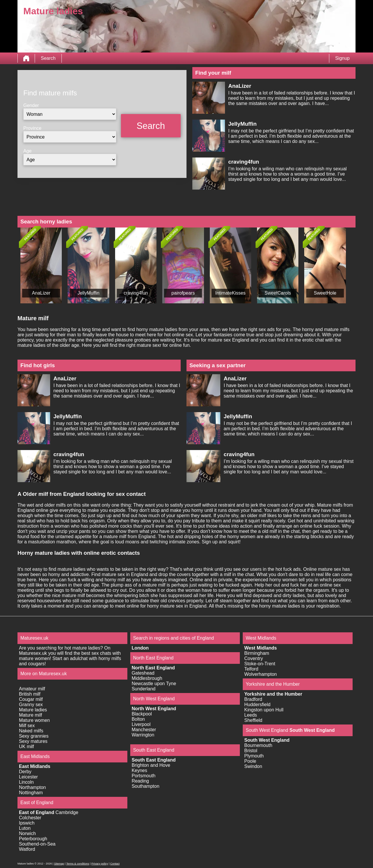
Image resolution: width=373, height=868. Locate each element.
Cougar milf (31, 699)
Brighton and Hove (151, 765)
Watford (27, 849)
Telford (251, 669)
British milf (30, 694)
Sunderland (144, 689)
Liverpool (141, 724)
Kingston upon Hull (264, 710)
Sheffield (253, 720)
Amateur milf (32, 689)
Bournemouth (258, 745)
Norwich (27, 833)
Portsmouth (144, 776)
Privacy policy (100, 864)
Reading (140, 781)
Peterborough (33, 839)
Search (48, 58)
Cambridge (67, 812)
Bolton (138, 719)
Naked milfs (31, 731)
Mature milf (30, 715)
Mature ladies (33, 710)
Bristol (251, 751)
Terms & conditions (78, 864)
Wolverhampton (261, 674)
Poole (250, 761)
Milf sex (27, 726)
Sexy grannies (34, 736)
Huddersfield (257, 705)
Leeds (251, 715)
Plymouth (254, 756)
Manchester (144, 730)
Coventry (254, 658)
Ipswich (27, 823)
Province (32, 128)
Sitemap (59, 864)
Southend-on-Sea (37, 844)
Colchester (30, 818)
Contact (115, 864)
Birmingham (257, 653)
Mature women (34, 720)
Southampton (146, 786)
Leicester (28, 777)
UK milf (27, 747)
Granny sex (31, 705)
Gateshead (143, 673)
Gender (31, 105)
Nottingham (31, 793)
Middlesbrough (147, 678)
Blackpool (142, 714)
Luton (25, 828)
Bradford (253, 699)
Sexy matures (33, 741)
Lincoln (26, 782)
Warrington (143, 735)
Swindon (253, 766)
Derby (25, 772)
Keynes (139, 770)
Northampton (32, 787)
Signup (342, 58)
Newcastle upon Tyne (154, 684)
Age (27, 151)
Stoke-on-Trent (260, 664)
